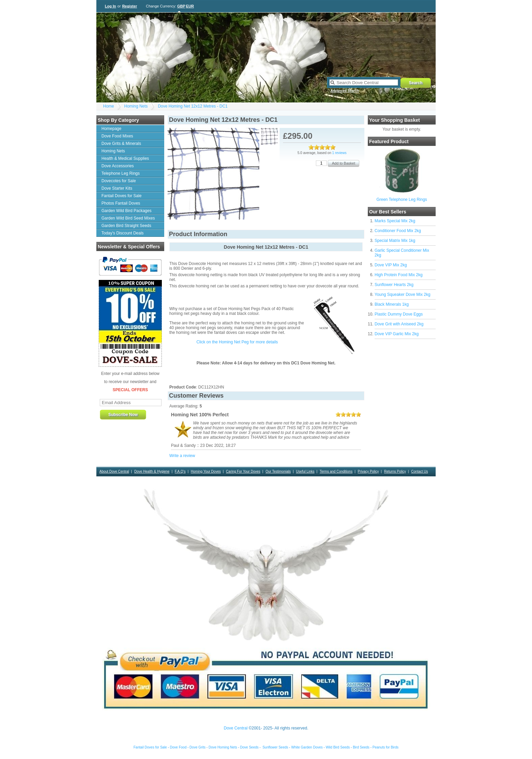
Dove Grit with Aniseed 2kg (399, 324)
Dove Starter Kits (117, 188)
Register (130, 6)
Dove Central (236, 728)
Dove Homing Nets (223, 747)
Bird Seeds (361, 747)
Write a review (182, 456)
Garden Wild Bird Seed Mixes (128, 218)
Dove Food (178, 747)
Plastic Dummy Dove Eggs (399, 314)
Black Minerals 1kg (392, 304)
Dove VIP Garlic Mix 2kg (397, 334)
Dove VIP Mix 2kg (391, 265)
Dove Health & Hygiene (152, 471)
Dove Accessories (118, 166)
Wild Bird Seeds (338, 747)
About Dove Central (114, 471)
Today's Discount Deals (122, 233)
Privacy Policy (368, 471)
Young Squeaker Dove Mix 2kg (402, 295)
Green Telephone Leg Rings (402, 200)
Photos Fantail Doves (121, 203)
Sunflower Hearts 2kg (394, 285)
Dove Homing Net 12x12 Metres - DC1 (193, 106)
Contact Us (420, 471)
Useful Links (305, 471)
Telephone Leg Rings (121, 173)
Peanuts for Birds (386, 747)
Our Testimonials (278, 471)
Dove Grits (198, 747)
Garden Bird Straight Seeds (126, 226)
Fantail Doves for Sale (121, 196)
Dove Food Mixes (117, 136)
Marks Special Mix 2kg (395, 221)
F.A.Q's (180, 471)
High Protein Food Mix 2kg (398, 275)
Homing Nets (136, 106)
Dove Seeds (249, 747)
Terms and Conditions (336, 471)
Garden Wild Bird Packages (126, 211)
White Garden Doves (307, 747)
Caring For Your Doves (243, 471)
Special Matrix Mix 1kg (395, 241)
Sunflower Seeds (275, 747)
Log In (110, 6)
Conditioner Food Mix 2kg (398, 231)
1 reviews (339, 153)
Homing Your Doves (206, 471)
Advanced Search (345, 91)
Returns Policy (395, 471)
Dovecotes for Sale (119, 181)
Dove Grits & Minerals (121, 144)
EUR (190, 6)
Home (109, 106)
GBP (181, 6)
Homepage (111, 129)
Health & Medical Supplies (125, 158)
